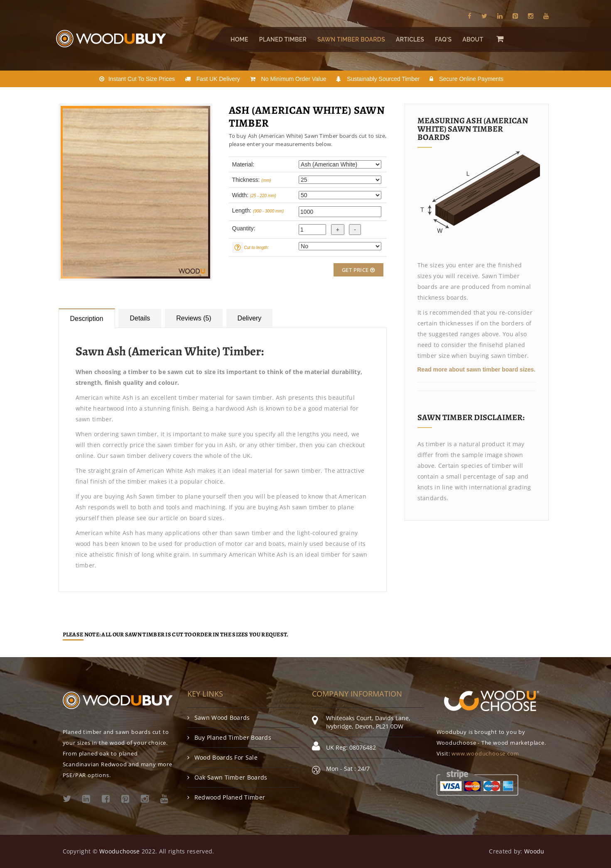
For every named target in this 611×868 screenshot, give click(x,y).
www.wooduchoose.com (485, 753)
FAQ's (443, 39)
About (473, 39)
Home (239, 39)
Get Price (358, 270)
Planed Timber (282, 39)
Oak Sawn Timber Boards (227, 777)
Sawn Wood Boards (219, 718)
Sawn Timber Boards (351, 39)
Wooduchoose (119, 851)
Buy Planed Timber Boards (229, 737)
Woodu (534, 851)
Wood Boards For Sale (222, 757)
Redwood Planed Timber (226, 797)
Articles (410, 39)
